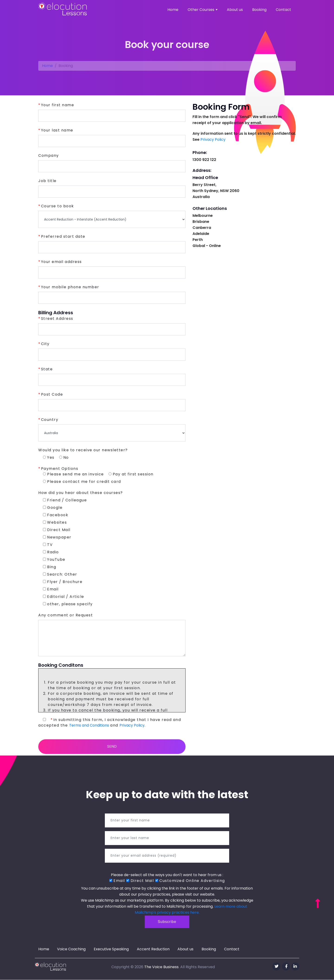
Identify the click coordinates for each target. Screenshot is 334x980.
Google (53, 508)
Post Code (52, 394)
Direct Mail (57, 530)
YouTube (54, 559)
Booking (259, 10)
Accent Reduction (154, 950)
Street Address (57, 319)
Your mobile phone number (70, 287)
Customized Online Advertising (190, 881)
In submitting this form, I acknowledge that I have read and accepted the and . (110, 722)
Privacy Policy (132, 725)
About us (235, 10)
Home (173, 10)
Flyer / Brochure (63, 582)
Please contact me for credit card (82, 482)
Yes (49, 457)
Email (51, 589)
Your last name (57, 130)
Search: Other (60, 574)
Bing (50, 567)
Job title (47, 181)
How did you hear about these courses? (81, 493)
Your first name (58, 105)
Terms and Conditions (89, 725)
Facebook (56, 515)
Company (49, 155)
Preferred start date (63, 236)
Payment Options (60, 469)
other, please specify (68, 604)
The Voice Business (161, 967)
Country (50, 420)
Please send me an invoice (73, 474)
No (64, 457)
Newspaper (57, 537)
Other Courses (203, 10)
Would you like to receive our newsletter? (83, 450)
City (45, 344)
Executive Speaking (112, 950)
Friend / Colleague (65, 500)
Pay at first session (131, 474)
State (47, 369)
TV (48, 545)
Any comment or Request (66, 615)
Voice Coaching (72, 950)
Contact (283, 10)
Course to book (58, 206)
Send (112, 747)
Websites (55, 522)
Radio (51, 552)
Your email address (61, 262)
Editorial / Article (64, 597)
